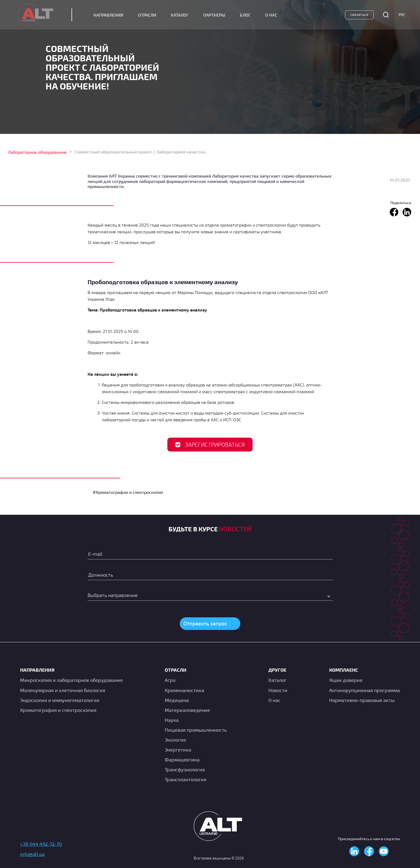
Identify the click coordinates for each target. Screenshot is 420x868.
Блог (248, 15)
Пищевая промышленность (196, 730)
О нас (274, 700)
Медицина (177, 700)
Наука (172, 720)
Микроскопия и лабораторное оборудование (72, 680)
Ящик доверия (346, 680)
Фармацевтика (182, 760)
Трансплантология (186, 779)
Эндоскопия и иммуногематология (60, 700)
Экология (175, 740)
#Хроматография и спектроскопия (128, 493)
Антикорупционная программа (365, 690)
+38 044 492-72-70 (41, 844)
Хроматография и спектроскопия (58, 710)
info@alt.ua (32, 854)
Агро (170, 680)
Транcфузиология (185, 769)
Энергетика (178, 750)
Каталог (182, 15)
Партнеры (217, 15)
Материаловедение (187, 710)
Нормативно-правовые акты (362, 700)
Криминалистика (184, 690)
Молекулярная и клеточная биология (63, 690)
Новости (278, 690)
